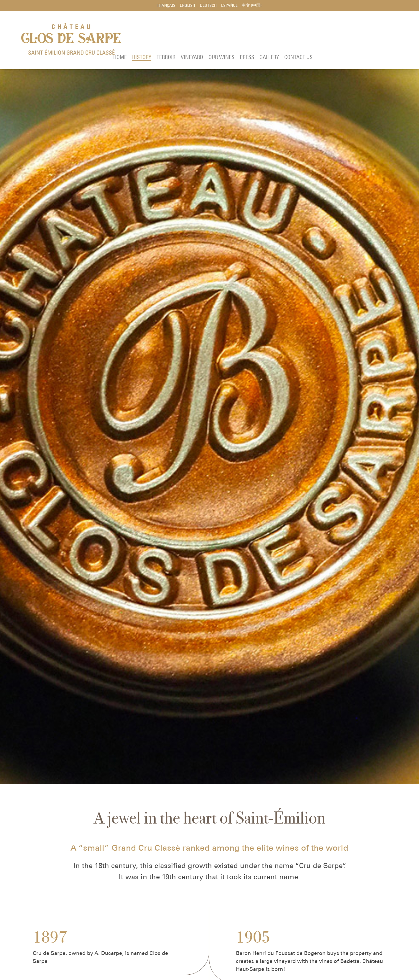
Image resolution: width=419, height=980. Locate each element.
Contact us (381, 37)
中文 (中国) (253, 6)
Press (330, 37)
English (187, 6)
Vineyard (275, 37)
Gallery (352, 37)
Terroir (249, 37)
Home (203, 37)
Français (165, 6)
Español (230, 6)
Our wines (304, 37)
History (225, 37)
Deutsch (208, 6)
